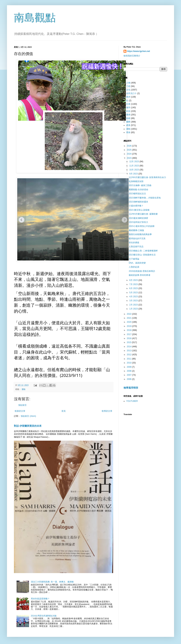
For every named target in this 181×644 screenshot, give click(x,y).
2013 (129, 351)
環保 (128, 132)
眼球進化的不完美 (137, 239)
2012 (129, 355)
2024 (129, 154)
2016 (129, 338)
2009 (129, 367)
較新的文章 (20, 411)
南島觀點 (35, 18)
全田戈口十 (131, 93)
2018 (129, 330)
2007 (129, 375)
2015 (129, 342)
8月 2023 (134, 280)
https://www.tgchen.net (139, 51)
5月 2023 (134, 293)
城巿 (128, 108)
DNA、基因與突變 (137, 263)
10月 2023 (134, 170)
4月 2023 (134, 297)
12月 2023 (134, 162)
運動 (23, 389)
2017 (129, 334)
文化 (128, 90)
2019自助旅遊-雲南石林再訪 (142, 271)
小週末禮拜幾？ (136, 206)
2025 (129, 150)
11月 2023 (134, 166)
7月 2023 (134, 284)
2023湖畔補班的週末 (138, 202)
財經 (128, 118)
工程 (128, 86)
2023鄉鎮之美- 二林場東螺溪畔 (143, 251)
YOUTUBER (132, 401)
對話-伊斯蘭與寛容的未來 (28, 426)
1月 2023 (134, 309)
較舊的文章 (107, 411)
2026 (129, 146)
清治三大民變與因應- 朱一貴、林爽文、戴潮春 (52, 582)
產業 (128, 125)
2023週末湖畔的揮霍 (138, 218)
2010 (129, 363)
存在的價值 (134, 243)
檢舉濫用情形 (131, 388)
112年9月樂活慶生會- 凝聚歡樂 (143, 214)
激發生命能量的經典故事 (140, 234)
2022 (129, 314)
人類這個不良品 (136, 247)
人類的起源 (134, 267)
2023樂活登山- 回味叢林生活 (142, 255)
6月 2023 (134, 288)
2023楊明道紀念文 (137, 194)
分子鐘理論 (134, 259)
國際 (128, 122)
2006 (129, 379)
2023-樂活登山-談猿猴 (139, 210)
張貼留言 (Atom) (28, 416)
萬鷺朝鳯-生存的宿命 (139, 190)
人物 (128, 83)
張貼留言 (22, 405)
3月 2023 (134, 301)
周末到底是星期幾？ (40, 599)
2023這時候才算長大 (138, 222)
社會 (128, 104)
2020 (129, 322)
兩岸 (128, 97)
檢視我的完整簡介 (132, 56)
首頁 (64, 411)
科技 (128, 111)
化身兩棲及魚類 (136, 181)
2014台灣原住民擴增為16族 (44, 616)
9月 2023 (134, 174)
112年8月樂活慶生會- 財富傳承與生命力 (147, 177)
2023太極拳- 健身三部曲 (140, 185)
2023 (129, 158)
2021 (129, 318)
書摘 (128, 115)
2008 (129, 371)
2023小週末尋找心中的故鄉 (142, 226)
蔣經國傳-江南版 (136, 230)
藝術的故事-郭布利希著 (140, 275)
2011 (129, 359)
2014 (129, 347)
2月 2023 (134, 305)
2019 (129, 326)
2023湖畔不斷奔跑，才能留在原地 (145, 198)
